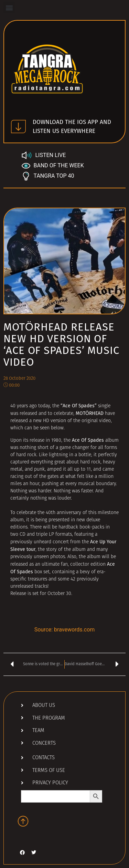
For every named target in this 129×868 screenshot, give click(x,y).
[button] (9, 7)
